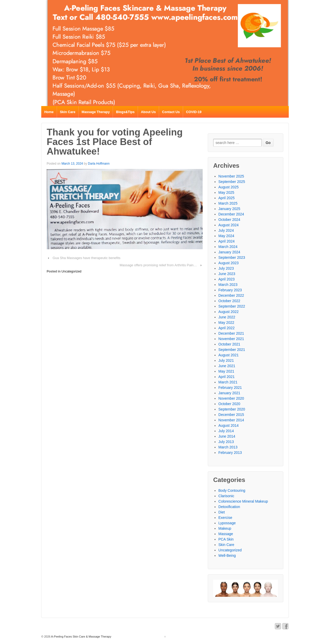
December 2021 (231, 333)
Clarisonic (226, 496)
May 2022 (226, 323)
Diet (222, 512)
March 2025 (228, 203)
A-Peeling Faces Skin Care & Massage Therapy (81, 637)
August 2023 (229, 263)
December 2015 (231, 415)
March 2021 (228, 382)
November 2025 (231, 176)
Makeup (225, 528)
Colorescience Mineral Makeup (243, 501)
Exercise (225, 518)
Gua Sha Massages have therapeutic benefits (86, 258)
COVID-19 (194, 112)
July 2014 (226, 431)
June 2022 (227, 317)
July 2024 (226, 230)
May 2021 (226, 371)
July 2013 (226, 442)
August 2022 (229, 312)
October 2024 (229, 220)
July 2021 (226, 360)
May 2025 (226, 192)
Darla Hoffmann (99, 164)
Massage (226, 534)
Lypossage (227, 523)
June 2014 (227, 436)
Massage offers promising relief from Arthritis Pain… (158, 265)
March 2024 (228, 247)
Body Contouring (232, 490)
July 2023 (226, 268)
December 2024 (231, 214)
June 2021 (227, 366)
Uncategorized (71, 271)
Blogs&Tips (125, 112)
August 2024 (229, 225)
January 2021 (229, 393)
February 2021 (230, 388)
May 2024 (226, 236)
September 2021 (232, 350)
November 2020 (231, 398)
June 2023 (227, 274)
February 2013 (230, 453)
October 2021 (229, 344)
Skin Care (68, 112)
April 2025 (226, 198)
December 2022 (231, 295)
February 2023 (230, 290)
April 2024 (226, 241)
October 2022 (229, 301)
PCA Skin (226, 539)
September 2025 (232, 182)
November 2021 (231, 339)
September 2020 (232, 409)
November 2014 (231, 420)
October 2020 (229, 404)
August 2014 (229, 425)
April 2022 (226, 328)
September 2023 (232, 257)
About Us (148, 112)
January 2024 (229, 252)
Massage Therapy (96, 112)
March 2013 (228, 447)
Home (49, 112)
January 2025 (229, 209)
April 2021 (226, 377)
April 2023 (226, 279)
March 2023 (228, 285)
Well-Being (227, 556)
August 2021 (229, 355)
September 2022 (232, 306)
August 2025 (229, 187)
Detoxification (229, 507)
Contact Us (171, 112)
